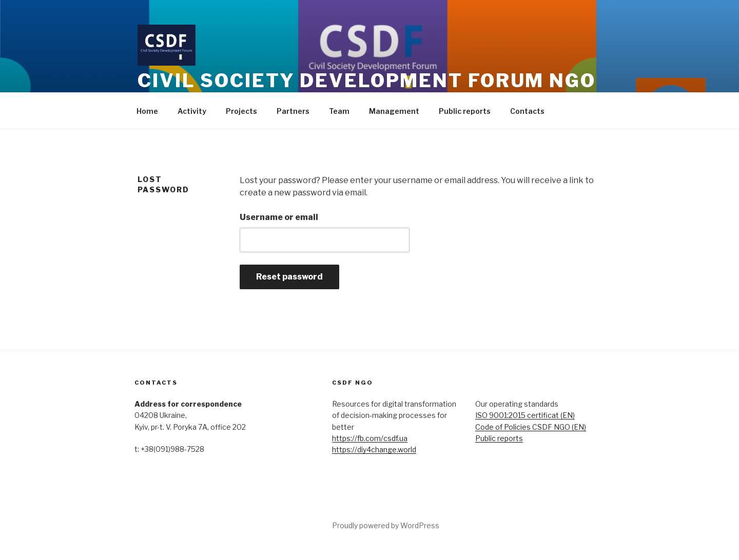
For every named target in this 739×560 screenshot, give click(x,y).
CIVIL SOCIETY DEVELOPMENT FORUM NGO (367, 81)
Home (147, 111)
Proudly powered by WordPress (386, 525)
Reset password (289, 277)
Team (339, 111)
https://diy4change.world (374, 449)
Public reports (465, 111)
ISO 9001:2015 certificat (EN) (525, 415)
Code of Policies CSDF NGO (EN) (531, 427)
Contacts (527, 111)
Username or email (279, 217)
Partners (293, 111)
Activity (192, 111)
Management (394, 111)
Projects (241, 111)
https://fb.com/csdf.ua (370, 438)
